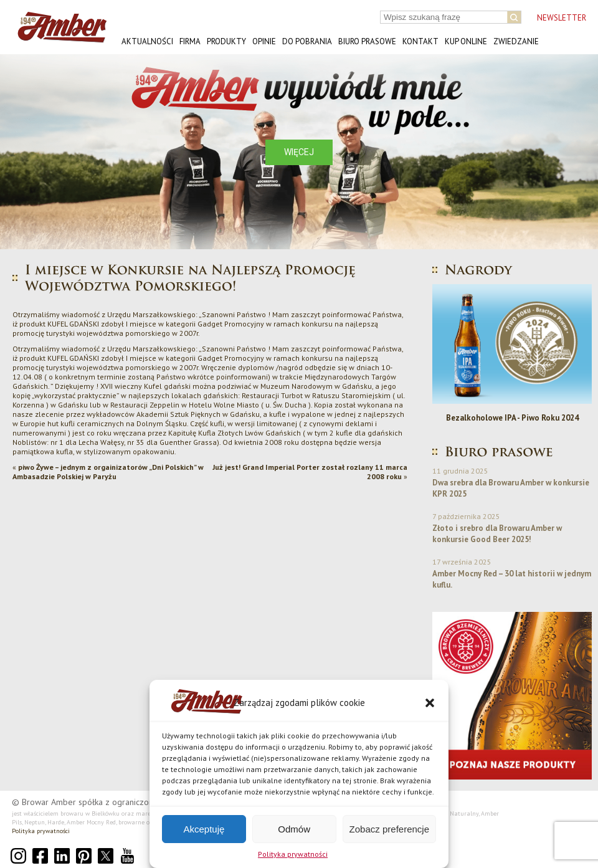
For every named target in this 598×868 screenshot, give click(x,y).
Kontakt (420, 41)
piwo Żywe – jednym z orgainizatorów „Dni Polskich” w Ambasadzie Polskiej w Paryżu (108, 472)
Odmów (294, 829)
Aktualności (147, 41)
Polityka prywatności (293, 854)
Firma (190, 41)
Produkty (226, 41)
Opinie (264, 41)
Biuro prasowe (367, 41)
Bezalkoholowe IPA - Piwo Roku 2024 (512, 418)
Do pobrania (307, 41)
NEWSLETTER (562, 18)
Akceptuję (204, 829)
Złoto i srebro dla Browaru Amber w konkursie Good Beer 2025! (497, 534)
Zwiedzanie (516, 41)
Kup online (466, 41)
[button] (430, 703)
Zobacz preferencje (389, 829)
